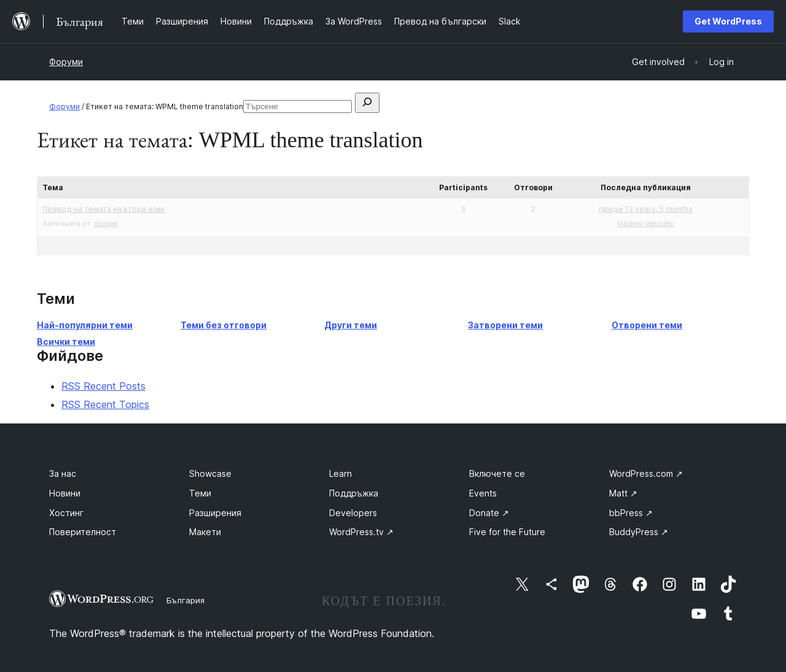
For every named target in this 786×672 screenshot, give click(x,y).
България (185, 600)
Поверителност (83, 532)
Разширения (215, 513)
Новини (65, 493)
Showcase (210, 473)
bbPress (631, 513)
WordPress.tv (361, 532)
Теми (200, 493)
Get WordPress (728, 21)
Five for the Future (507, 532)
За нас (63, 473)
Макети (205, 532)
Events (483, 493)
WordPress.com (646, 473)
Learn (340, 473)
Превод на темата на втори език (104, 209)
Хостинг (66, 513)
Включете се (497, 473)
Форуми (66, 62)
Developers (353, 513)
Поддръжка (354, 493)
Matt (623, 493)
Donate (489, 513)
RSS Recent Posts (103, 386)
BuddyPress (639, 532)
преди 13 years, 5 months (646, 209)
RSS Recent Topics (105, 404)
